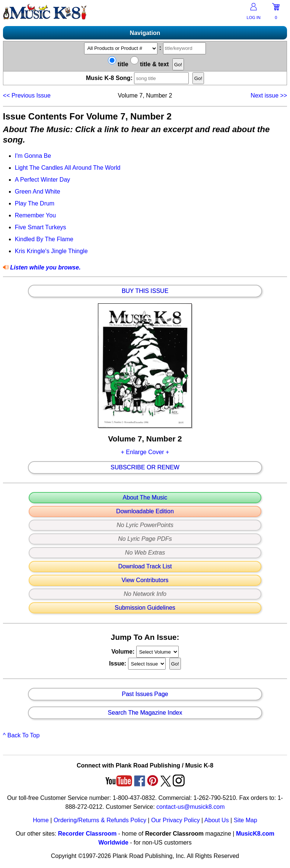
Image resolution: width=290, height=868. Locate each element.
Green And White (38, 192)
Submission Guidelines (145, 608)
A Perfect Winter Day (43, 180)
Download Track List (145, 567)
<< (27, 95)
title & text (150, 64)
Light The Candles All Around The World (68, 168)
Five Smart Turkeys (41, 227)
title (118, 64)
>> (269, 95)
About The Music (145, 498)
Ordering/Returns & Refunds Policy (100, 820)
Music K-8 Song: (138, 78)
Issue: (119, 663)
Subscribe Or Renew (145, 467)
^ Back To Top (21, 735)
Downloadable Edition (145, 511)
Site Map (246, 820)
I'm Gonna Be (33, 156)
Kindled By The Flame (44, 239)
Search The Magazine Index (145, 713)
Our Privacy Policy (176, 820)
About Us (217, 820)
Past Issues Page (145, 694)
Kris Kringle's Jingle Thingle (51, 251)
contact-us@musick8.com (190, 807)
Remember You (35, 215)
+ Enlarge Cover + (145, 452)
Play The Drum (35, 203)
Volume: (124, 652)
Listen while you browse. (45, 267)
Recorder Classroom (87, 834)
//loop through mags (157, 652)
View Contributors (145, 580)
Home (41, 820)
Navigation (145, 33)
